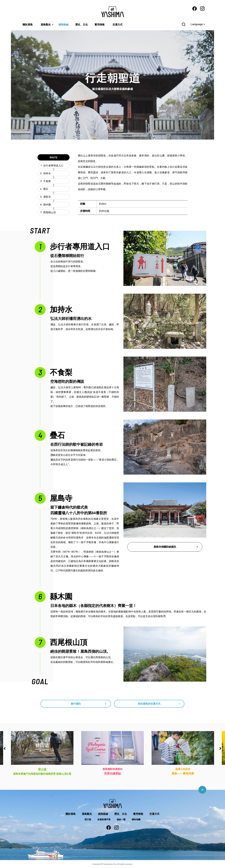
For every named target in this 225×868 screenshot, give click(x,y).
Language (197, 24)
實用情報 (100, 25)
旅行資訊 (76, 704)
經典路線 (64, 25)
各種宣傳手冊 (104, 819)
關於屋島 (28, 25)
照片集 (88, 819)
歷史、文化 (82, 25)
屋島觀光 (46, 25)
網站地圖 (136, 819)
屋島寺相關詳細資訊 (165, 547)
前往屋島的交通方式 (149, 704)
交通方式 (117, 25)
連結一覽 (121, 819)
